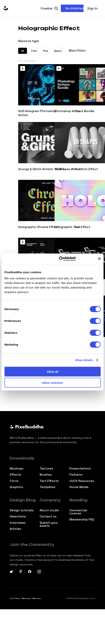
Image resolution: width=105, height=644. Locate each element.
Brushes (46, 475)
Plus (46, 51)
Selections (18, 516)
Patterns (76, 475)
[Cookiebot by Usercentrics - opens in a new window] (59, 259)
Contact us (48, 516)
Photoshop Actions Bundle (74, 111)
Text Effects (49, 481)
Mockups (17, 469)
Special (57, 51)
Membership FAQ (82, 520)
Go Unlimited (75, 8)
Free (34, 51)
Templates (47, 487)
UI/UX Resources (82, 481)
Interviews (18, 523)
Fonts (14, 481)
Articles (15, 529)
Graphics (16, 487)
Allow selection (52, 383)
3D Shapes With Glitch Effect (76, 169)
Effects (15, 475)
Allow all (52, 371)
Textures (46, 469)
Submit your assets (49, 524)
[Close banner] (99, 259)
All (23, 51)
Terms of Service (15, 598)
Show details (84, 360)
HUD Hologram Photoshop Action (37, 113)
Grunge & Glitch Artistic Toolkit (41, 169)
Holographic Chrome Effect (38, 227)
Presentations (80, 469)
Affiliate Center (26, 598)
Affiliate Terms (37, 598)
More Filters (77, 51)
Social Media (79, 487)
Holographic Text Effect (72, 227)
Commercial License (78, 512)
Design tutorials (22, 510)
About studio (49, 510)
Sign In (92, 8)
